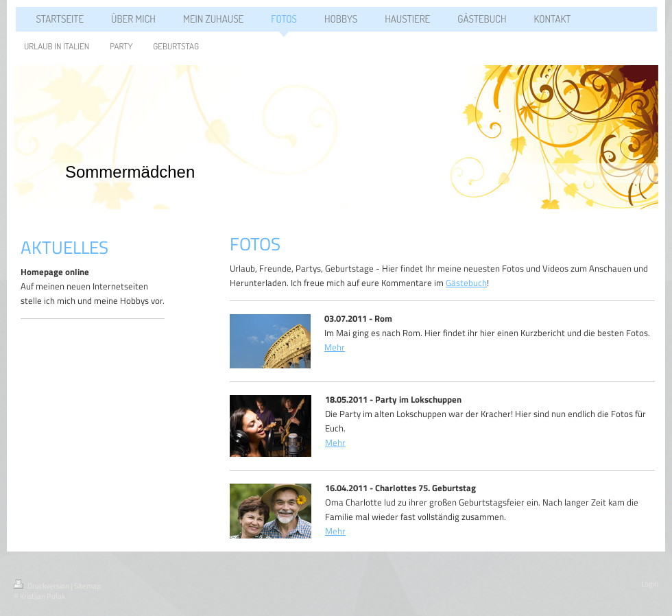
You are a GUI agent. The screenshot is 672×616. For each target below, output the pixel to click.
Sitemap (87, 586)
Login (650, 584)
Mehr (335, 347)
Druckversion (42, 586)
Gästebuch (466, 283)
